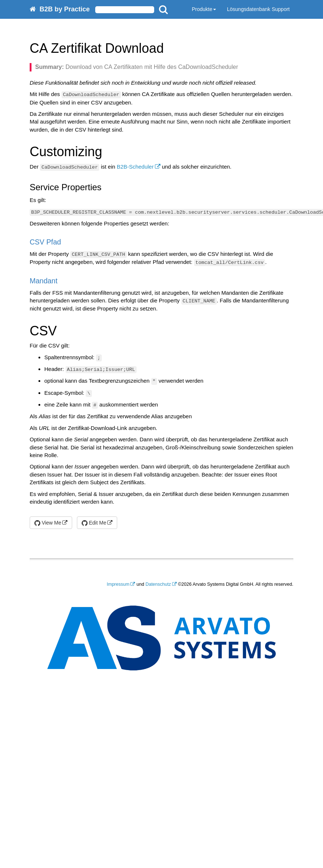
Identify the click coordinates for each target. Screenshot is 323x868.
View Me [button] (48, 523)
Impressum (118, 584)
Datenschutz (158, 584)
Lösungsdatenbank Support (258, 9)
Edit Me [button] (94, 523)
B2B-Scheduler (135, 167)
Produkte (204, 9)
